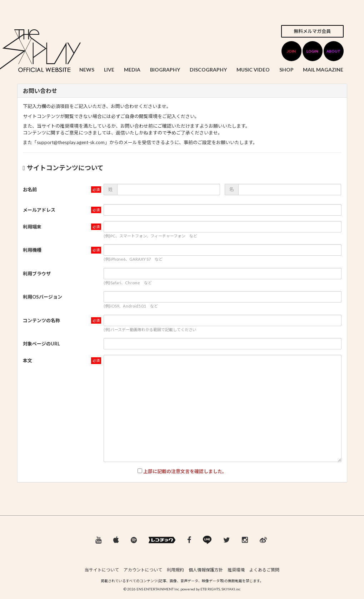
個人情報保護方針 (206, 570)
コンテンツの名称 (41, 320)
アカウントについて (143, 570)
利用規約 (175, 570)
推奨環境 (236, 570)
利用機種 (32, 250)
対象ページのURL (41, 344)
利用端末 (32, 227)
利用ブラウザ (37, 274)
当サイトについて (102, 570)
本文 (28, 360)
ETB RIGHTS (210, 589)
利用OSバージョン (43, 297)
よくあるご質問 (264, 570)
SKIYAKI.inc (231, 589)
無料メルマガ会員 (312, 31)
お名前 (30, 190)
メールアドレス (39, 210)
